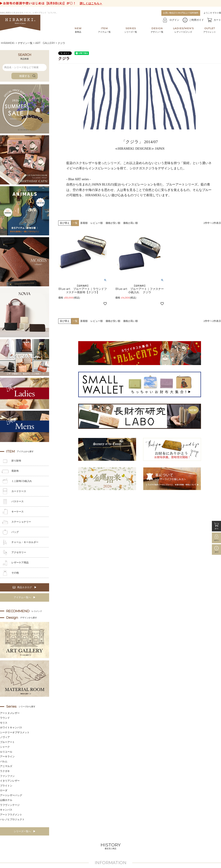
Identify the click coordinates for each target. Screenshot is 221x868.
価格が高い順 (130, 223)
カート (217, 20)
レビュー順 (97, 223)
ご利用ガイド (196, 20)
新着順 (84, 223)
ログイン (174, 20)
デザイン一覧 (157, 30)
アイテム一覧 (104, 30)
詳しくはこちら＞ (91, 3)
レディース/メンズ (183, 30)
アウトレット (210, 30)
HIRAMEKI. (8, 43)
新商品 (78, 30)
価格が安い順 (113, 223)
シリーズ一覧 (131, 30)
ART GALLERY (45, 43)
